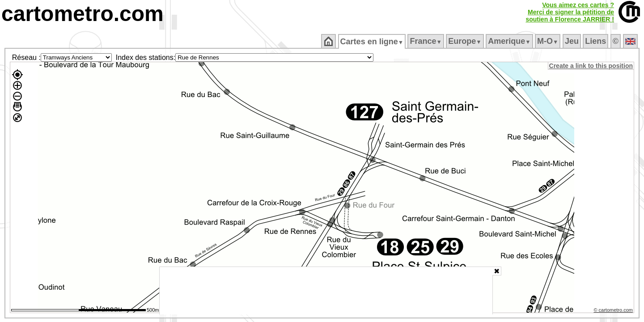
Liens (596, 41)
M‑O (549, 41)
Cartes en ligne (372, 42)
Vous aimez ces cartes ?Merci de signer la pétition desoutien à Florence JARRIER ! (570, 12)
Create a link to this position (591, 66)
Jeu (572, 41)
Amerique (510, 41)
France (426, 41)
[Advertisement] (326, 291)
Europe (466, 41)
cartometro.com (83, 14)
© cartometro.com (614, 311)
